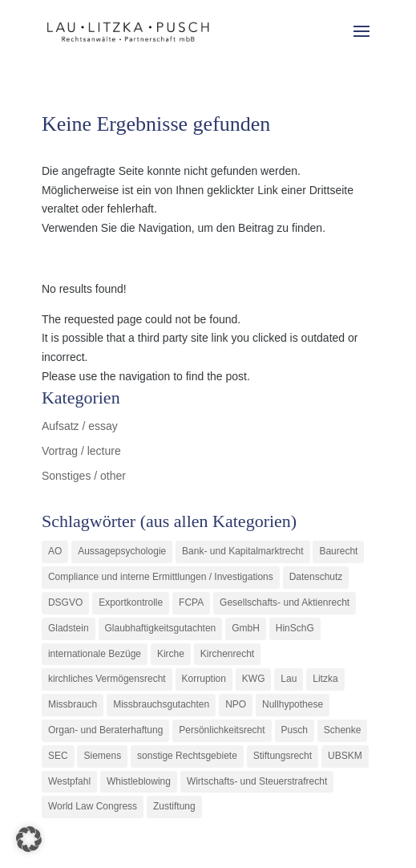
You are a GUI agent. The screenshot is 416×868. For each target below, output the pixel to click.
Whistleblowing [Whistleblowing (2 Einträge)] (139, 781)
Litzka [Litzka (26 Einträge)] (325, 679)
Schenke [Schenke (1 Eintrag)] (343, 730)
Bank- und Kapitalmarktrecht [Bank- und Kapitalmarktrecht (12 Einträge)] (242, 551)
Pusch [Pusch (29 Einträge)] (295, 730)
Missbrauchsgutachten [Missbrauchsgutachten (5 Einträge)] (161, 704)
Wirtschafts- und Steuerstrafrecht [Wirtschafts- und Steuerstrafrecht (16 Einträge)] (257, 781)
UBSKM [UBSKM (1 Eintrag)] (345, 756)
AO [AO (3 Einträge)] (55, 551)
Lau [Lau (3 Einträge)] (289, 679)
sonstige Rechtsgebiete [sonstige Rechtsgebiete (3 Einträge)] (187, 756)
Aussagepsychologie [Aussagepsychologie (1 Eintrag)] (122, 551)
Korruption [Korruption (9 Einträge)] (204, 679)
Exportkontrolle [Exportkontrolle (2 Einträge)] (131, 602)
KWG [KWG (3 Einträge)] (254, 679)
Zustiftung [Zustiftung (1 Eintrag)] (174, 806)
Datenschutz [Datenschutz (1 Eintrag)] (316, 577)
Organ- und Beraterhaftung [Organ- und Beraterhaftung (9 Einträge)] (105, 730)
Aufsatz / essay (80, 426)
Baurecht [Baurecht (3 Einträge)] (338, 551)
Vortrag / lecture (81, 451)
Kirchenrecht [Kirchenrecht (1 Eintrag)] (227, 654)
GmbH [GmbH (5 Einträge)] (246, 628)
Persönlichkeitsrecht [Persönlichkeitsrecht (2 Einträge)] (222, 730)
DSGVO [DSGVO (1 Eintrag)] (65, 602)
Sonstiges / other (84, 476)
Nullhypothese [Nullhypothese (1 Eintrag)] (293, 704)
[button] (29, 839)
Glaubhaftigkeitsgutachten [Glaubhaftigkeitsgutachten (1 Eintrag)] (161, 628)
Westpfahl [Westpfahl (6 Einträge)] (69, 781)
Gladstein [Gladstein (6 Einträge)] (69, 628)
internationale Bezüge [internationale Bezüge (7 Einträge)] (95, 654)
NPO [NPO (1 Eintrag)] (236, 704)
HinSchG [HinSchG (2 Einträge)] (295, 628)
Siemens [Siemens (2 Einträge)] (102, 756)
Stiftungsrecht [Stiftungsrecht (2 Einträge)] (283, 756)
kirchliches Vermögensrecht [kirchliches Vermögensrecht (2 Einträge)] (107, 679)
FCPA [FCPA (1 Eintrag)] (191, 602)
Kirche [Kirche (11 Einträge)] (171, 654)
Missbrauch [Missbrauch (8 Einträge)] (73, 704)
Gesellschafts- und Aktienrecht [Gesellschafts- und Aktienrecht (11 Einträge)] (285, 602)
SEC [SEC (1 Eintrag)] (58, 756)
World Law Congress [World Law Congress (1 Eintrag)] (93, 806)
